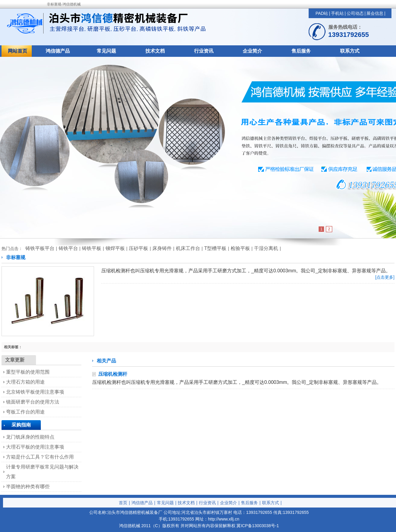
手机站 (337, 13)
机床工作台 (188, 248)
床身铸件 (162, 248)
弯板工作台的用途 (25, 412)
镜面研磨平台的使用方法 (33, 402)
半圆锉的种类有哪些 (28, 487)
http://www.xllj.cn (224, 519)
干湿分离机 (266, 248)
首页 (123, 503)
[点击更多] (385, 277)
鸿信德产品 (58, 51)
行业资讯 (204, 51)
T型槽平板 (215, 248)
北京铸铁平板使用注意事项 (35, 392)
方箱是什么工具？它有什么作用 (40, 457)
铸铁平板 (92, 248)
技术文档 (155, 51)
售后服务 (301, 51)
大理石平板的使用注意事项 (35, 447)
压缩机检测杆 (113, 374)
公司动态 (355, 13)
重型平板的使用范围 (28, 372)
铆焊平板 (115, 248)
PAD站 (322, 13)
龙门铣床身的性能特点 (30, 437)
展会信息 (375, 13)
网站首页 (18, 51)
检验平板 (240, 248)
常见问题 (106, 51)
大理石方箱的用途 (25, 382)
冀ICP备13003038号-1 (258, 526)
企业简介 (252, 51)
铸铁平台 (68, 248)
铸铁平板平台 (40, 248)
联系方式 (350, 51)
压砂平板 (138, 248)
